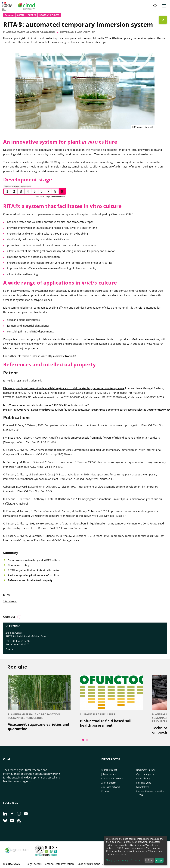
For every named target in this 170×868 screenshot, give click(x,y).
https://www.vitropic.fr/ (62, 356)
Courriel (10, 649)
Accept (159, 860)
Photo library (143, 778)
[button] (155, 6)
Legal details (34, 864)
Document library (146, 770)
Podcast (105, 791)
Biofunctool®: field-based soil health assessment (106, 723)
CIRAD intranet (109, 770)
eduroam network (111, 787)
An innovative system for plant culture (34, 560)
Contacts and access (112, 778)
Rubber (32, 15)
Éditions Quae (144, 783)
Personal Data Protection (59, 864)
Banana (9, 15)
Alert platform (109, 783)
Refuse (149, 860)
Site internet (10, 601)
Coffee (21, 15)
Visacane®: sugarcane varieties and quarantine (39, 727)
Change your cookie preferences (123, 860)
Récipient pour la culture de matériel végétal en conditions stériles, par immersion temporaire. (64, 388)
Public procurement (88, 864)
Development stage (19, 565)
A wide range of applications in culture (34, 575)
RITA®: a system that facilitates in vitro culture (35, 570)
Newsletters (143, 787)
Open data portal (145, 774)
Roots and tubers (49, 15)
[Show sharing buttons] (163, 20)
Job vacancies (108, 774)
